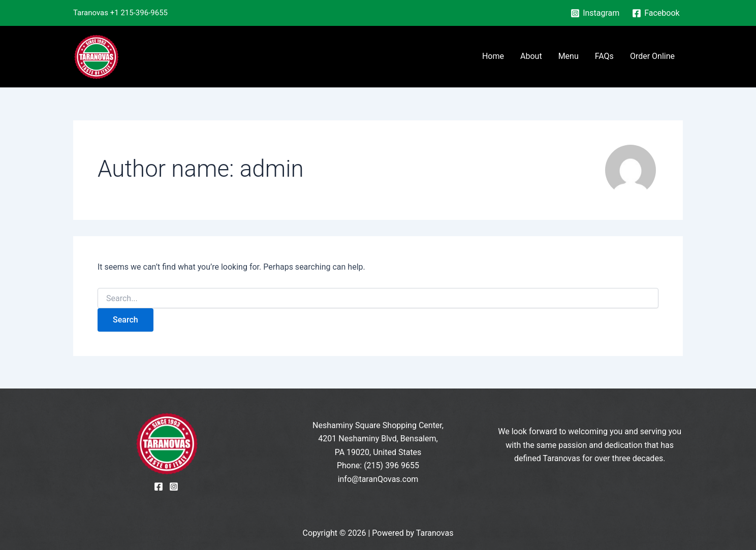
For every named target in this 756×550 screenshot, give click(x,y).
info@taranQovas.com (378, 479)
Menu (569, 56)
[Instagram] (595, 13)
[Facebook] (656, 13)
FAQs (604, 56)
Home (493, 56)
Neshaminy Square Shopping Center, (378, 425)
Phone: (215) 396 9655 (378, 465)
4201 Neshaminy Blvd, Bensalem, (378, 439)
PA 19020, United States (378, 452)
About (531, 56)
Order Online (652, 56)
